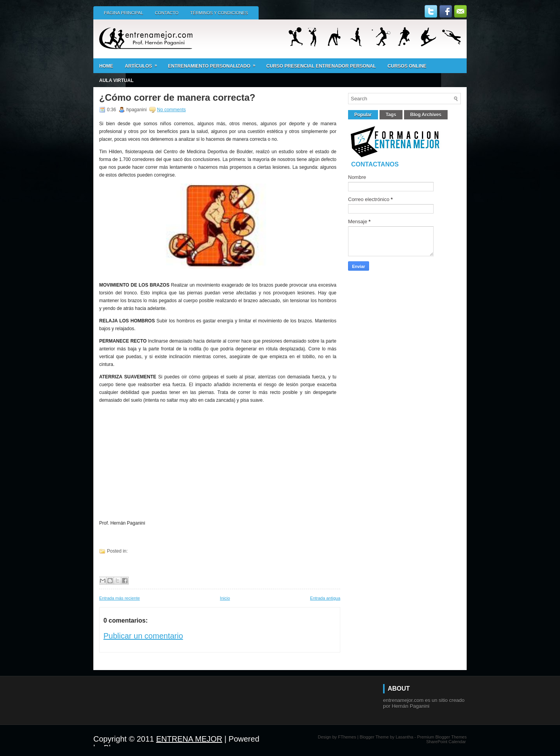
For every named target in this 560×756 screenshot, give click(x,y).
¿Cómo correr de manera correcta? (177, 98)
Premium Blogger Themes (442, 737)
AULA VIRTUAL (116, 80)
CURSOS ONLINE (407, 66)
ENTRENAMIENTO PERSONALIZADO (214, 64)
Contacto (167, 13)
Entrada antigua (325, 598)
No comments (171, 110)
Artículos (143, 64)
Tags (391, 115)
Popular (363, 115)
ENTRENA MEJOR (189, 739)
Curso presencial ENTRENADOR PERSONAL (321, 66)
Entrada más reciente (120, 598)
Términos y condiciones (219, 13)
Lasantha (404, 737)
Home (106, 66)
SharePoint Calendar (446, 742)
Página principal (123, 13)
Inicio (225, 598)
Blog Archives (426, 115)
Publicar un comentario (143, 636)
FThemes (347, 737)
